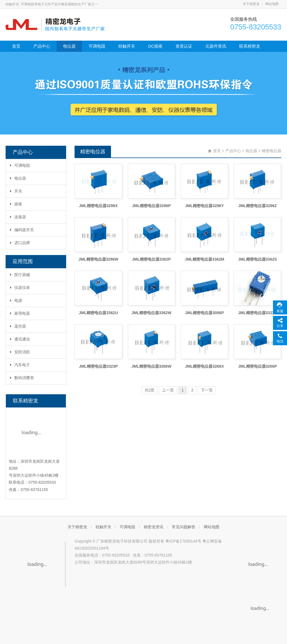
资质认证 (184, 46)
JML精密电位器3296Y (204, 206)
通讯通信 (20, 339)
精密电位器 (272, 151)
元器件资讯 (216, 46)
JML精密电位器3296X (98, 206)
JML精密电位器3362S (258, 259)
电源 (16, 300)
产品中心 (42, 46)
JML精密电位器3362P (151, 259)
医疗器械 (20, 275)
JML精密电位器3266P (258, 366)
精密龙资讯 (154, 527)
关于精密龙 (251, 4)
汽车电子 (20, 365)
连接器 (18, 217)
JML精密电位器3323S (258, 313)
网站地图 (272, 4)
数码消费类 (22, 378)
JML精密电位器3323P (98, 366)
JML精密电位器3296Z (258, 206)
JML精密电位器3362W (151, 313)
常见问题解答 (184, 527)
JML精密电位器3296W (98, 259)
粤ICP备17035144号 (183, 541)
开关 (16, 191)
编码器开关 (22, 230)
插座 (16, 204)
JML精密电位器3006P (204, 313)
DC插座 (155, 46)
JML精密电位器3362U (98, 313)
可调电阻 (97, 46)
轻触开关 (127, 46)
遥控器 (18, 326)
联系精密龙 (250, 46)
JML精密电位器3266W (151, 366)
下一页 (207, 390)
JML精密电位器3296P (151, 206)
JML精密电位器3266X (204, 366)
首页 (16, 46)
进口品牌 (20, 243)
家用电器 (20, 313)
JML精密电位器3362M (204, 259)
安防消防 (20, 352)
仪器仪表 (20, 288)
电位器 (69, 46)
